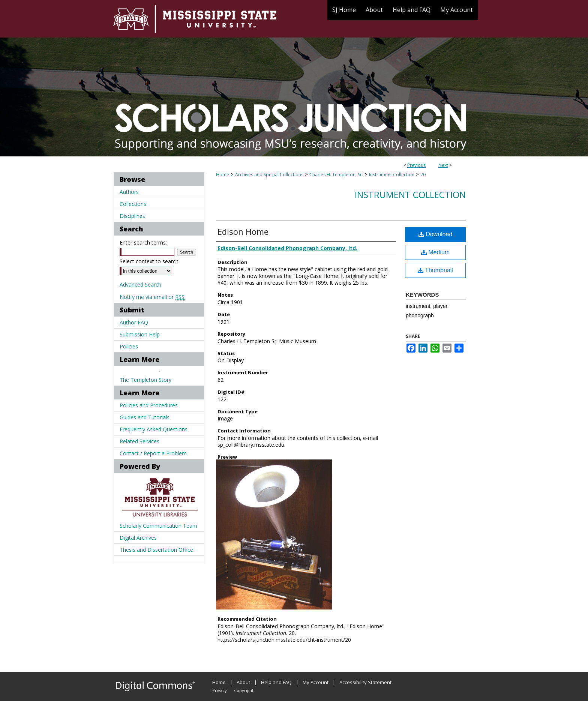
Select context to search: (150, 261)
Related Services (139, 441)
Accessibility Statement (365, 682)
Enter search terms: (143, 242)
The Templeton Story (145, 380)
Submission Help (140, 334)
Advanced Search (140, 284)
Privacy (220, 690)
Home (223, 175)
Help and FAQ (276, 682)
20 (423, 175)
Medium (435, 252)
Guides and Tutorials (145, 417)
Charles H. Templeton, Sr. (336, 175)
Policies (129, 346)
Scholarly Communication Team (158, 526)
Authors (129, 192)
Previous (416, 165)
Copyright (244, 690)
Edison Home (243, 231)
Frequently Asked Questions (154, 429)
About (243, 682)
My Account (316, 682)
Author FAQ (134, 322)
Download (436, 234)
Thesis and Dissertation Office (156, 550)
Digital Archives (138, 538)
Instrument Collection (392, 175)
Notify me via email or (152, 297)
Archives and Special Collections (269, 175)
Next (443, 165)
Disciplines (132, 216)
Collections (133, 204)
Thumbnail (435, 270)
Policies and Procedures (149, 405)
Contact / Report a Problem (153, 453)
